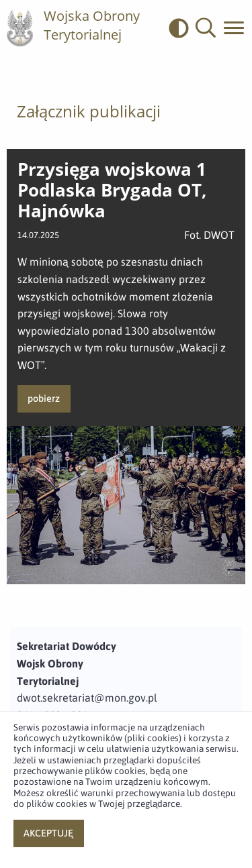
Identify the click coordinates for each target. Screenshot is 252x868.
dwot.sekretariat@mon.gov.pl (87, 698)
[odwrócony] (182, 28)
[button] (206, 28)
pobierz (44, 398)
